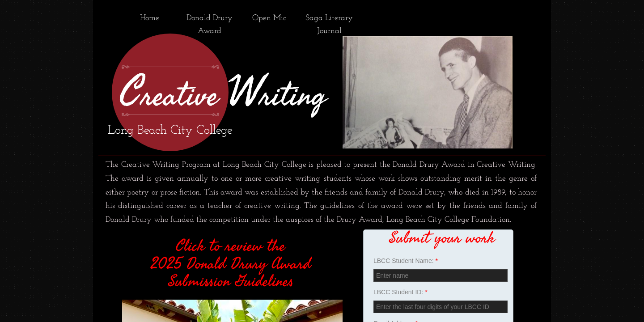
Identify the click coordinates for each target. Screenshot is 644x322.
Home (150, 18)
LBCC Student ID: (400, 292)
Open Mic (269, 18)
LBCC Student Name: (406, 261)
